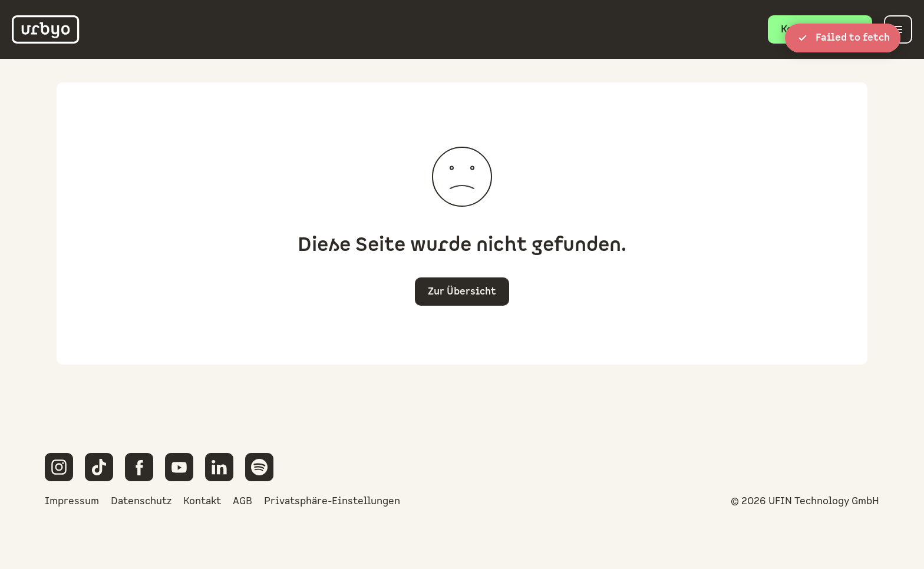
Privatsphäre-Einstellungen (332, 501)
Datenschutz (141, 501)
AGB (242, 501)
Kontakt (202, 501)
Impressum (72, 501)
